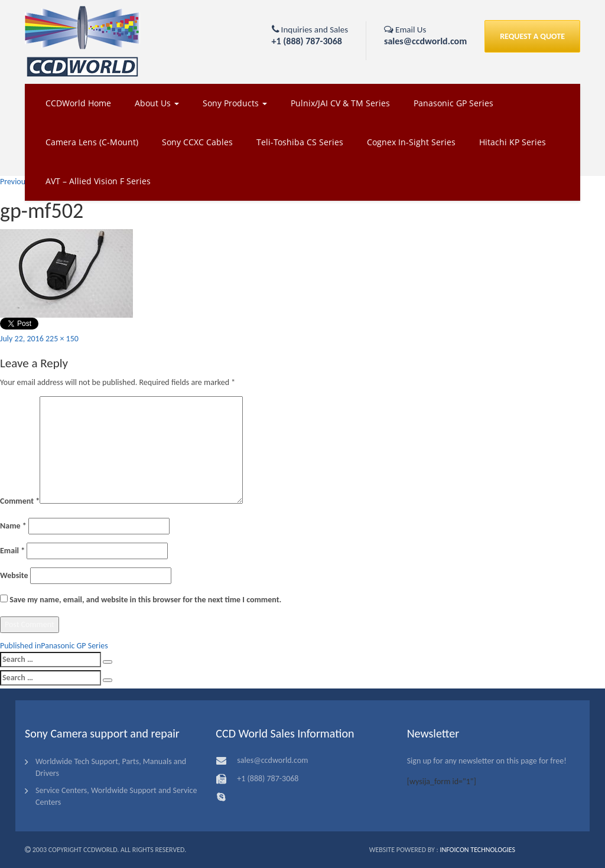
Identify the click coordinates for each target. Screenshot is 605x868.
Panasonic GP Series (453, 103)
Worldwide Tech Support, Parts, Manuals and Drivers (111, 767)
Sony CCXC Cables (197, 142)
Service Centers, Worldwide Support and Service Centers (116, 796)
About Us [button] (157, 103)
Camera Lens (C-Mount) (92, 142)
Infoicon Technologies (477, 850)
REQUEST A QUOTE (532, 36)
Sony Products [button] (235, 103)
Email (12, 551)
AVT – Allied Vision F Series (98, 181)
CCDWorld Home (78, 103)
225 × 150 (62, 339)
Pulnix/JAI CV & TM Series (340, 103)
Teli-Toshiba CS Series (300, 142)
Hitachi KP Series (513, 142)
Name (13, 526)
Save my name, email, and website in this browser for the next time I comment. (145, 600)
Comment (20, 501)
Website (14, 575)
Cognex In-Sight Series (411, 142)
